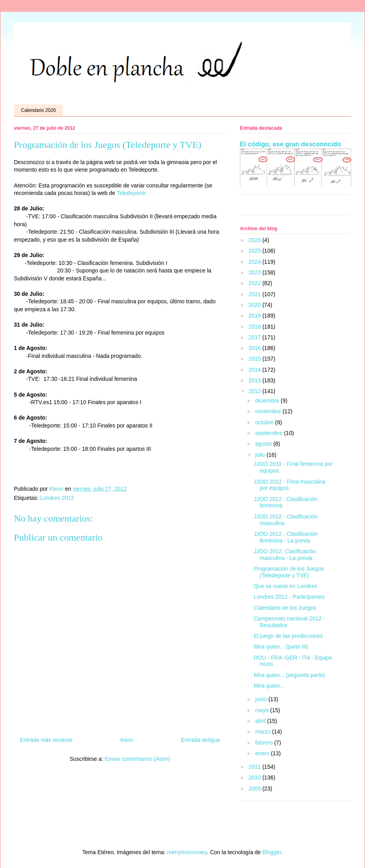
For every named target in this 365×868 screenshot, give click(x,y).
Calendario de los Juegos (285, 608)
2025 (256, 251)
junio (261, 699)
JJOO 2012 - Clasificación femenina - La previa (286, 537)
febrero (264, 743)
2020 (256, 305)
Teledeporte (131, 193)
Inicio (127, 740)
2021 (256, 294)
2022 (256, 283)
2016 (256, 348)
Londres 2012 (57, 498)
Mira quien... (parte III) (281, 647)
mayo (262, 710)
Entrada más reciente (46, 740)
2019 (256, 316)
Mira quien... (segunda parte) (289, 675)
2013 (256, 380)
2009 (256, 789)
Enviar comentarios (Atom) (137, 759)
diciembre (268, 401)
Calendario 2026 (38, 110)
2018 (256, 327)
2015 (256, 359)
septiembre (269, 433)
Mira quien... (269, 686)
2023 (256, 272)
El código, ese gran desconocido (290, 144)
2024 (256, 262)
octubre (265, 422)
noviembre (269, 411)
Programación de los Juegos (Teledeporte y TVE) (289, 572)
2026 (256, 240)
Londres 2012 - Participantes (289, 597)
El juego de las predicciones (288, 636)
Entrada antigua (201, 740)
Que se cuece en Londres (285, 586)
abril (261, 721)
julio (261, 455)
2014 (256, 370)
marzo (263, 732)
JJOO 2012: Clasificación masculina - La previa (285, 555)
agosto (264, 444)
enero (263, 753)
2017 (256, 337)
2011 (256, 767)
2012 (256, 391)
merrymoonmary (187, 852)
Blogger (272, 852)
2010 (256, 777)
